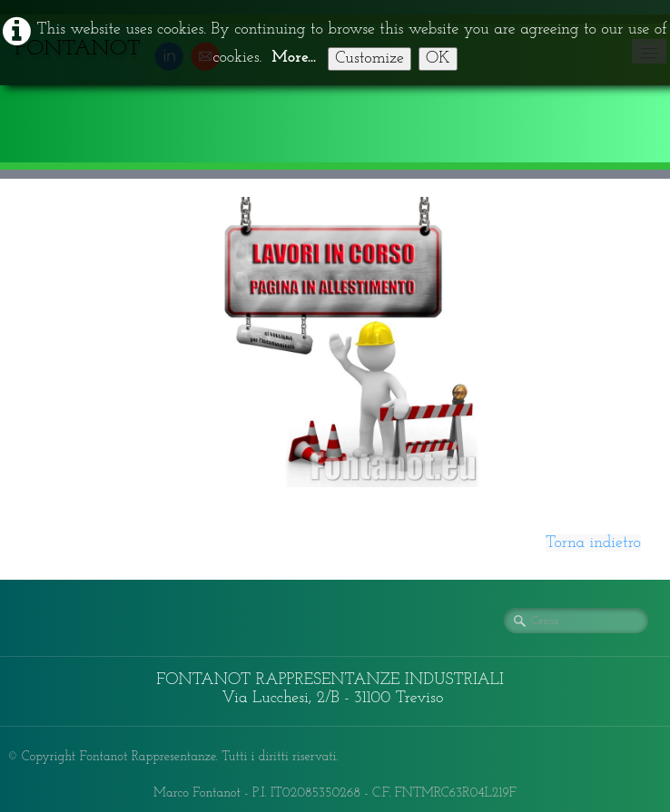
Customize (369, 59)
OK (438, 59)
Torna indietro (593, 543)
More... (294, 58)
